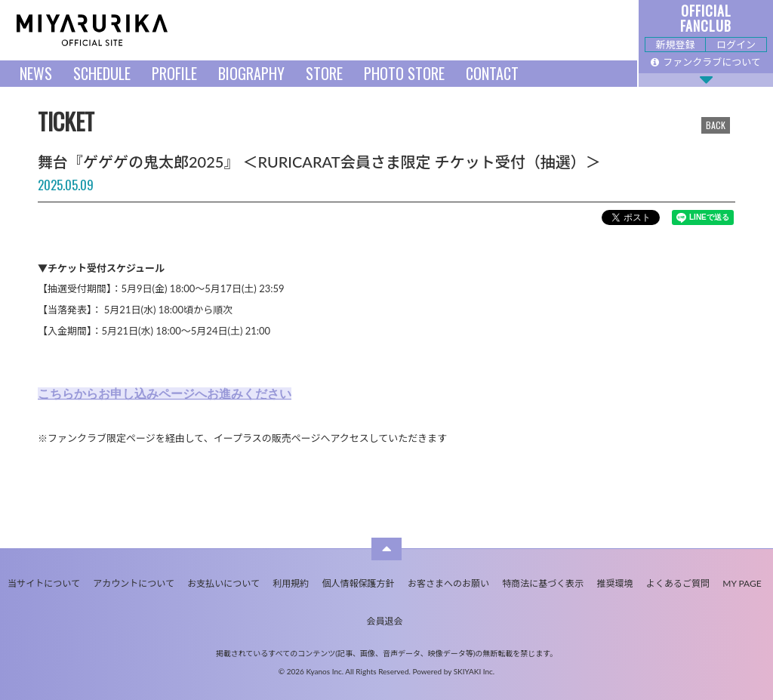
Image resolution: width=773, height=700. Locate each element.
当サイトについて (44, 583)
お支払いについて (223, 583)
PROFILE (174, 73)
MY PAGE (742, 583)
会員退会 (384, 621)
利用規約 (291, 583)
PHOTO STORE (404, 73)
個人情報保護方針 (359, 583)
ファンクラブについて (706, 62)
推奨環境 (615, 583)
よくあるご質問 (678, 583)
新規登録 (675, 45)
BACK (716, 125)
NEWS (36, 73)
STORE (324, 73)
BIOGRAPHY (251, 73)
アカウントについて (134, 583)
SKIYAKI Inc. (474, 671)
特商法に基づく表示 (543, 583)
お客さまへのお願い (448, 583)
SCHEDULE (102, 73)
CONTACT (492, 73)
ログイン (736, 45)
